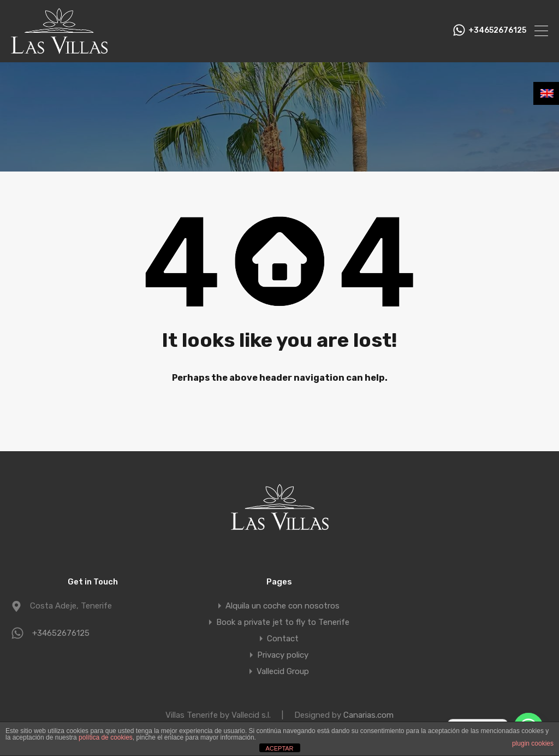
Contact (283, 639)
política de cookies (106, 737)
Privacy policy (283, 655)
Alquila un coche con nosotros (283, 606)
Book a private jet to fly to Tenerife (283, 622)
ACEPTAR (279, 748)
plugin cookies (533, 743)
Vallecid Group (283, 671)
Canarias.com (368, 715)
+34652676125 (497, 31)
